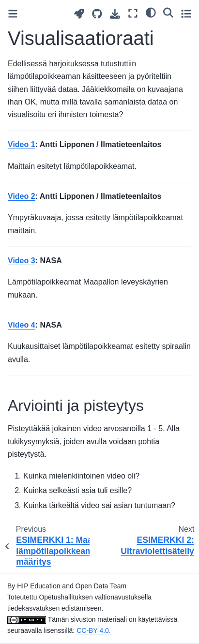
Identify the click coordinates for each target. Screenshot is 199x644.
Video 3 (22, 261)
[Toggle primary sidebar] (13, 14)
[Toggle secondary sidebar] (186, 13)
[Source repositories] (97, 14)
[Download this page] (115, 14)
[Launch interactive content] (79, 14)
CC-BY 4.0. (94, 630)
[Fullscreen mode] (133, 13)
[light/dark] (151, 12)
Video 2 (22, 196)
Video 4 (22, 325)
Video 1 (22, 144)
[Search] (168, 12)
